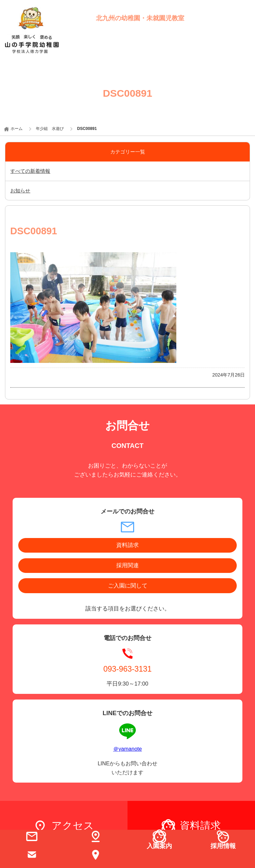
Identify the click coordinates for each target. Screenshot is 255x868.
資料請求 (127, 545)
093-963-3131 (127, 669)
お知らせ (20, 191)
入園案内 (159, 846)
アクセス (73, 826)
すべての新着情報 (30, 171)
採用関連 (127, 565)
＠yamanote (127, 749)
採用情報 (223, 846)
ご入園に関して (128, 586)
